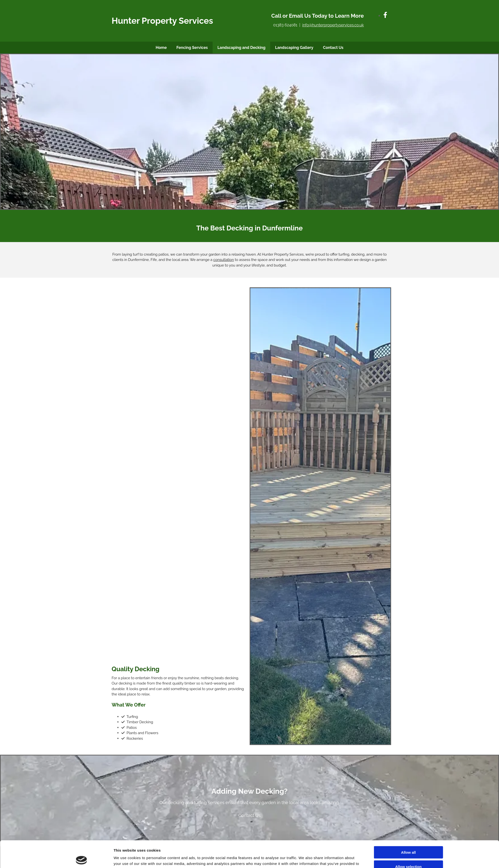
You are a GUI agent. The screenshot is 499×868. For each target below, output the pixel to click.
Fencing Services (192, 48)
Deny (408, 830)
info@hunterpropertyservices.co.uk (333, 25)
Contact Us (333, 48)
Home (161, 48)
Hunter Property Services (162, 21)
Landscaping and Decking (241, 48)
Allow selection (408, 816)
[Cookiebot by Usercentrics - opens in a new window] (81, 834)
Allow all (408, 802)
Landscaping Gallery (294, 48)
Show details (304, 834)
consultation (224, 260)
